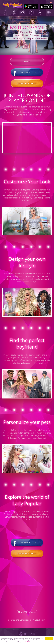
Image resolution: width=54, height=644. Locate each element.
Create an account (27, 83)
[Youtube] (23, 12)
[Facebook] (5, 12)
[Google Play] (31, 7)
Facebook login (27, 72)
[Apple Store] (46, 7)
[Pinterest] (31, 12)
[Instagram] (14, 12)
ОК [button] (49, 639)
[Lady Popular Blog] (49, 12)
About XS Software (27, 612)
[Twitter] (40, 12)
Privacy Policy (38, 620)
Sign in (27, 61)
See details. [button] (28, 642)
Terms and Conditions (19, 620)
